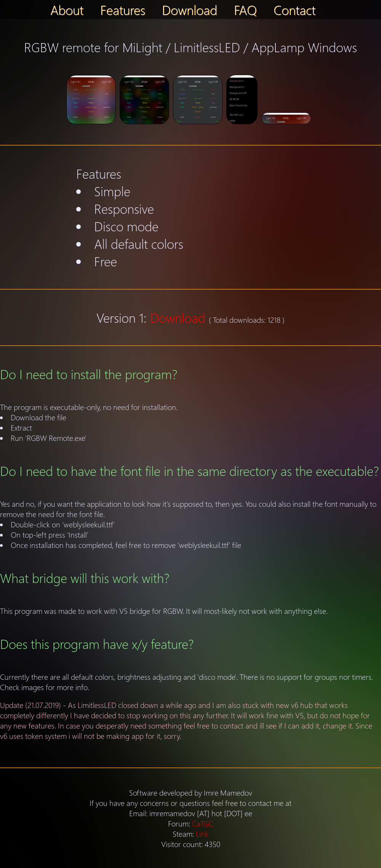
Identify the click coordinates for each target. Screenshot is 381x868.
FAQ (245, 10)
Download (190, 10)
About (67, 10)
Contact (295, 10)
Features (123, 10)
